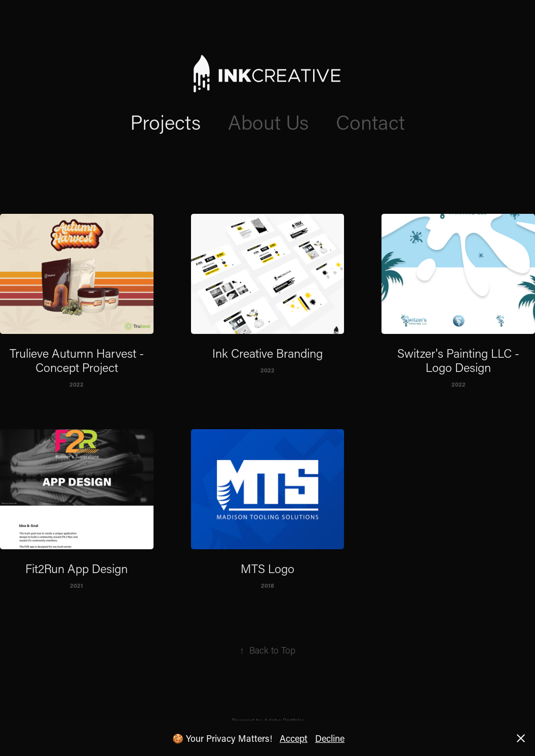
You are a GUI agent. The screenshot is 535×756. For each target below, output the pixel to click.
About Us (268, 122)
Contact (370, 122)
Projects (165, 122)
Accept (294, 738)
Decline (330, 738)
